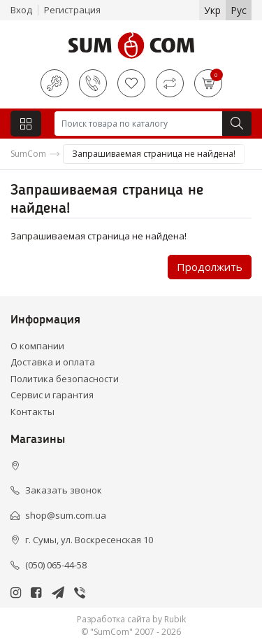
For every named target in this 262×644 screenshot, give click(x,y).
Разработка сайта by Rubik (131, 619)
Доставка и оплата (53, 362)
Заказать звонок (64, 490)
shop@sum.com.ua (66, 515)
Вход (21, 10)
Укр (212, 10)
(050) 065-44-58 (56, 565)
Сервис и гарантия (52, 395)
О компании (37, 346)
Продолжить (210, 267)
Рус (239, 10)
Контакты (32, 412)
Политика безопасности (65, 379)
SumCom (28, 154)
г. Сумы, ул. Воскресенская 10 (89, 540)
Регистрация (72, 10)
